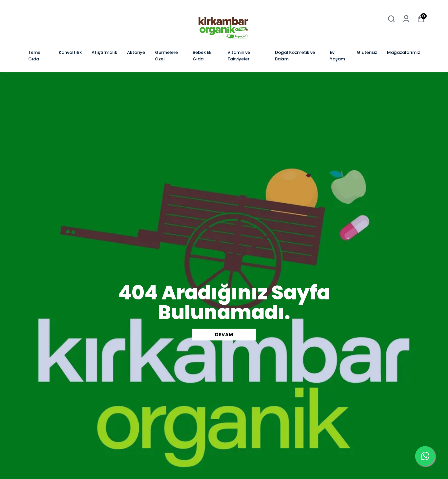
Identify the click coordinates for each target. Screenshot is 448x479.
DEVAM (224, 335)
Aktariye (136, 52)
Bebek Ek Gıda (202, 56)
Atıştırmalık (104, 52)
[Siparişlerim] (406, 19)
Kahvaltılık (70, 52)
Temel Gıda (35, 56)
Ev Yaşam (337, 56)
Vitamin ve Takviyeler (239, 56)
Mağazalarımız (404, 52)
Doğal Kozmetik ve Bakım (295, 56)
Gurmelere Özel (166, 56)
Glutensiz (367, 52)
